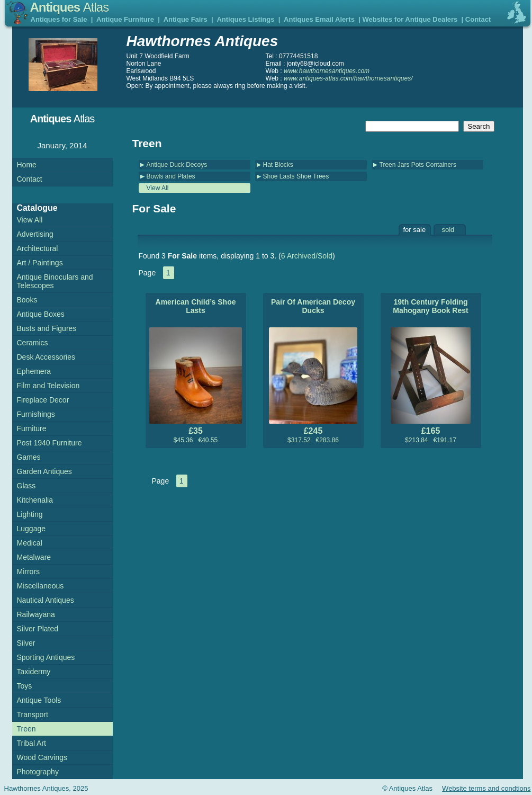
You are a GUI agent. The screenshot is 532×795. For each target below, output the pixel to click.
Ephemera (34, 371)
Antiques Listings (245, 19)
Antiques (70, 7)
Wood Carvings (42, 757)
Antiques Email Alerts (319, 19)
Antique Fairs (186, 19)
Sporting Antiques (46, 657)
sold (448, 230)
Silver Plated (38, 629)
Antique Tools (39, 700)
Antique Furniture (125, 19)
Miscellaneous (40, 586)
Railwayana (36, 614)
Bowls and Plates (171, 176)
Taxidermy (34, 672)
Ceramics (33, 343)
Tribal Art (32, 743)
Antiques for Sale (59, 19)
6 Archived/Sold (307, 256)
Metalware (34, 557)
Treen (26, 729)
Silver (26, 643)
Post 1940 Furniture (49, 443)
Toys (25, 686)
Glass (26, 486)
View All (158, 188)
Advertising (35, 234)
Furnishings (36, 414)
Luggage (31, 529)
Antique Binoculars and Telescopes (55, 281)
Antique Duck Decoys (177, 165)
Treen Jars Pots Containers (418, 165)
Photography (38, 772)
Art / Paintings (40, 263)
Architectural (38, 248)
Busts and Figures (47, 328)
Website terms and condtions (486, 788)
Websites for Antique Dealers (410, 19)
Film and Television (48, 386)
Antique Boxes (41, 314)
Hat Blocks (278, 165)
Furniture (32, 428)
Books (27, 300)
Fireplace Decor (43, 400)
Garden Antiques (44, 471)
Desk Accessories (46, 357)
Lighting (30, 514)
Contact (478, 19)
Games (29, 457)
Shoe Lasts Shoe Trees (296, 176)
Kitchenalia (35, 500)
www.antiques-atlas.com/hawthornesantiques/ (348, 78)
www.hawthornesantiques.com (327, 71)
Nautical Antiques (46, 600)
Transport (33, 714)
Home (27, 165)
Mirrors (29, 571)
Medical (30, 543)
